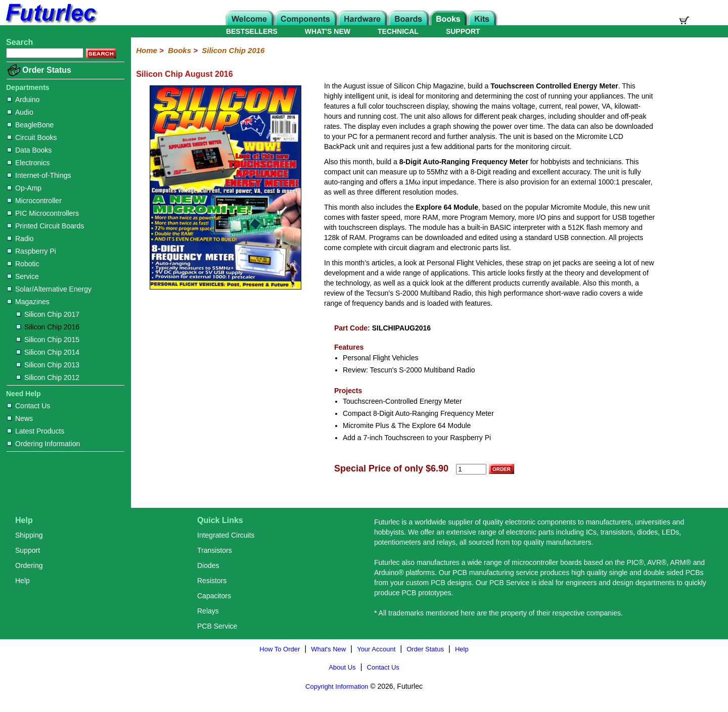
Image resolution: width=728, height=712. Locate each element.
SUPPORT (463, 31)
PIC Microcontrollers (43, 213)
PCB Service (217, 626)
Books (179, 50)
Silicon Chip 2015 (48, 340)
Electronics (28, 163)
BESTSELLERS (252, 31)
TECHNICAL (398, 31)
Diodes (208, 565)
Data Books (29, 150)
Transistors (215, 550)
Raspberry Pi (32, 251)
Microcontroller (34, 201)
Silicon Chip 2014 (48, 352)
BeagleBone (30, 125)
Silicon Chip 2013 (48, 365)
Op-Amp (24, 188)
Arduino (23, 100)
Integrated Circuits (226, 535)
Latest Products (36, 431)
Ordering (29, 565)
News (20, 418)
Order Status (47, 70)
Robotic (23, 264)
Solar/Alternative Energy (49, 289)
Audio (20, 112)
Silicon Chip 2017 (48, 314)
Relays (208, 611)
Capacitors (214, 596)
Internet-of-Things (39, 175)
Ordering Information (43, 444)
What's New (328, 649)
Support (28, 550)
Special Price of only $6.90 (391, 468)
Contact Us (29, 406)
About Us (342, 667)
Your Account (376, 649)
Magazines (28, 302)
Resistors (212, 581)
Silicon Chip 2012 (48, 377)
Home (147, 50)
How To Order (280, 649)
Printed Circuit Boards (45, 226)
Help (22, 581)
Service (23, 276)
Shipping (29, 535)
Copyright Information (337, 686)
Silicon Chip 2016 (48, 327)
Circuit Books (32, 137)
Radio (20, 239)
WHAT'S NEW (328, 31)
